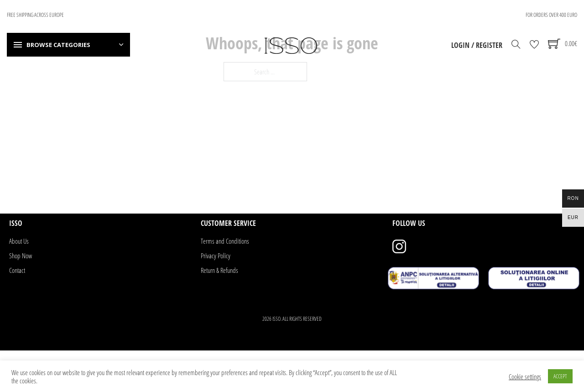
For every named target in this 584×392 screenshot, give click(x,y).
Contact (17, 270)
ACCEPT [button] (560, 376)
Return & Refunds (219, 270)
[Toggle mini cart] (563, 44)
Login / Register (477, 45)
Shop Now (21, 256)
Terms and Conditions (225, 241)
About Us (19, 241)
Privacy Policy (216, 256)
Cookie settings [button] (525, 376)
